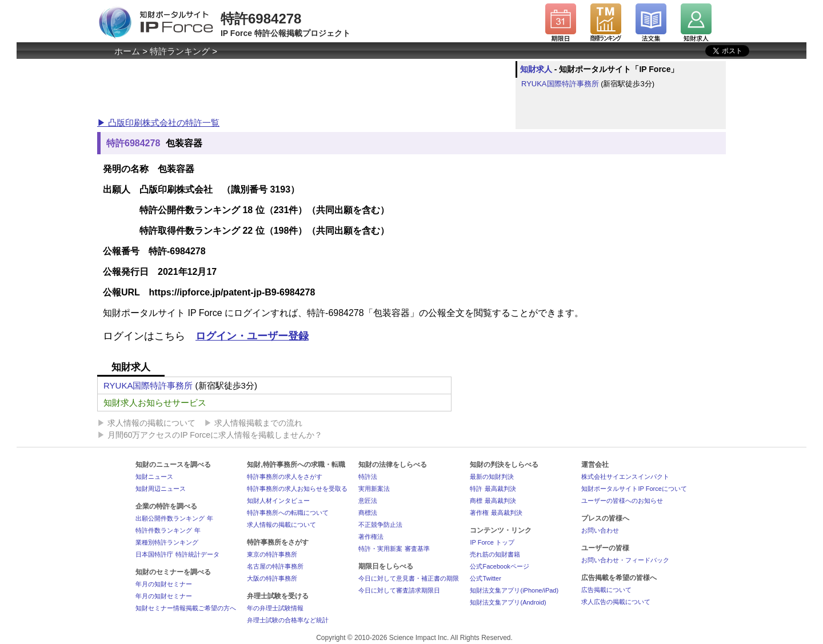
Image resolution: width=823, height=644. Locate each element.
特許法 (368, 477)
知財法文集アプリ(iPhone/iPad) (514, 590)
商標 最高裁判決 (493, 501)
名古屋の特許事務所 (275, 566)
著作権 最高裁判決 (496, 513)
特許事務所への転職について (288, 513)
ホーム (127, 51)
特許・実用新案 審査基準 (394, 549)
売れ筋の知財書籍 (495, 554)
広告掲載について (606, 590)
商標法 (368, 513)
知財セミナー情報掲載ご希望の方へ (186, 608)
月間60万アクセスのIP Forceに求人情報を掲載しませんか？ (215, 435)
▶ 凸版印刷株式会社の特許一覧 (158, 123)
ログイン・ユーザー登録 (252, 336)
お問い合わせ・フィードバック (625, 560)
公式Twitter (485, 578)
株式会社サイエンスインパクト (625, 477)
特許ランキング (180, 51)
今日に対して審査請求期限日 (399, 590)
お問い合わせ (600, 530)
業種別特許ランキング (167, 542)
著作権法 (371, 537)
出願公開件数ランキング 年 (174, 518)
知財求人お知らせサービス (155, 403)
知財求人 (536, 69)
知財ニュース (154, 477)
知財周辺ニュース (161, 489)
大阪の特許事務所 (272, 578)
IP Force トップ (492, 542)
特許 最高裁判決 (493, 489)
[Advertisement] (305, 87)
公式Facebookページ (499, 566)
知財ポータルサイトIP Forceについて (634, 489)
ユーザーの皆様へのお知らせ (622, 501)
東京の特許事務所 (272, 554)
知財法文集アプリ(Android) (508, 602)
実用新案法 (374, 489)
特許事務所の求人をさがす (285, 477)
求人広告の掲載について (616, 602)
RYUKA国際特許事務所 (560, 84)
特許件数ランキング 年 (168, 530)
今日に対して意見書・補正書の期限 (409, 578)
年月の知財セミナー (164, 584)
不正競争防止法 (380, 525)
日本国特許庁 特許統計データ (177, 554)
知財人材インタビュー (278, 501)
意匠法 (368, 501)
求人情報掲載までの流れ (258, 423)
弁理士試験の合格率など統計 (288, 620)
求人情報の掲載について (151, 423)
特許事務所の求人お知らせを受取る (297, 489)
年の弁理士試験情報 (275, 608)
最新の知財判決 (492, 477)
